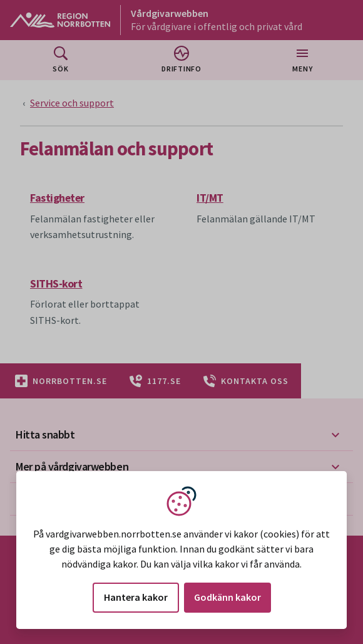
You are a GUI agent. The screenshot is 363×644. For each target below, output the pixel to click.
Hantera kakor (136, 597)
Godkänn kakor (228, 597)
